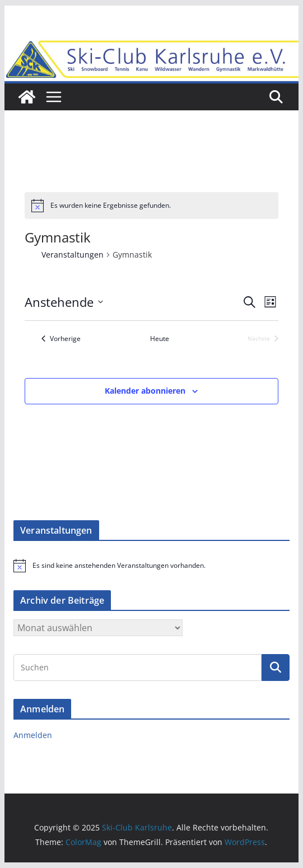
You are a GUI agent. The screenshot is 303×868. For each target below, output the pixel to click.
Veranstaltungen (73, 255)
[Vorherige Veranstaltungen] (61, 339)
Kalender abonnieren (145, 391)
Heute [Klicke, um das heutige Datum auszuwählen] (160, 339)
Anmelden (33, 735)
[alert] (152, 206)
